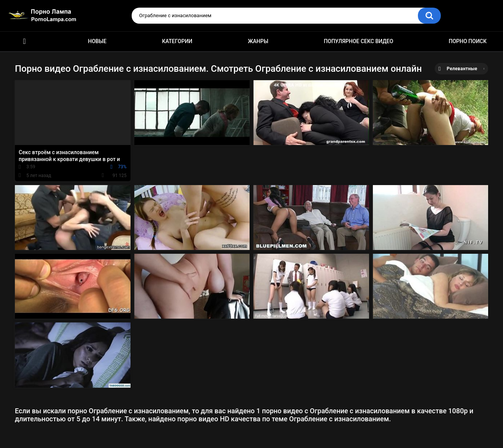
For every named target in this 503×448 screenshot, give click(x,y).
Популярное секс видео (359, 41)
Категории (177, 41)
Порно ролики (24, 41)
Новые (97, 41)
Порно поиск (468, 41)
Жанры (258, 41)
